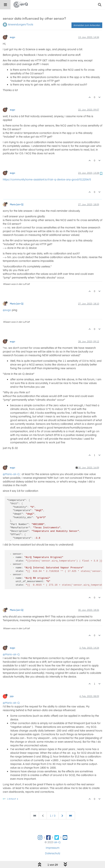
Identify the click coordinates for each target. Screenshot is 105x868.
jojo (12, 696)
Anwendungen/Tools (21, 24)
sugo (12, 37)
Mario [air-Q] (17, 204)
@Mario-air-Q (11, 474)
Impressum (53, 848)
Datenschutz (53, 853)
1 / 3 (53, 816)
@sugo (7, 310)
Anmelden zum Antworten (87, 25)
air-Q (57, 842)
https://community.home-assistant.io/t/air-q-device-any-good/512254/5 (47, 179)
